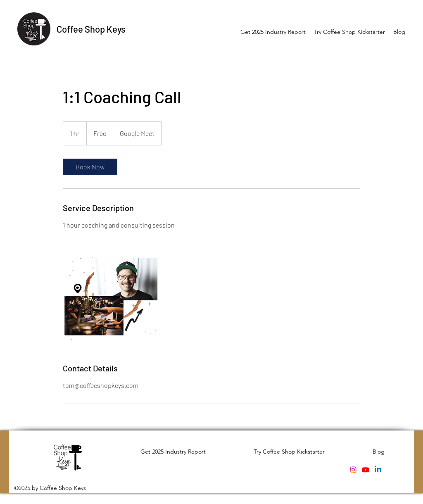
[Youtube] (366, 470)
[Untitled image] (111, 296)
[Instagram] (353, 470)
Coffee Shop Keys (91, 29)
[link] (90, 167)
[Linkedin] (378, 470)
